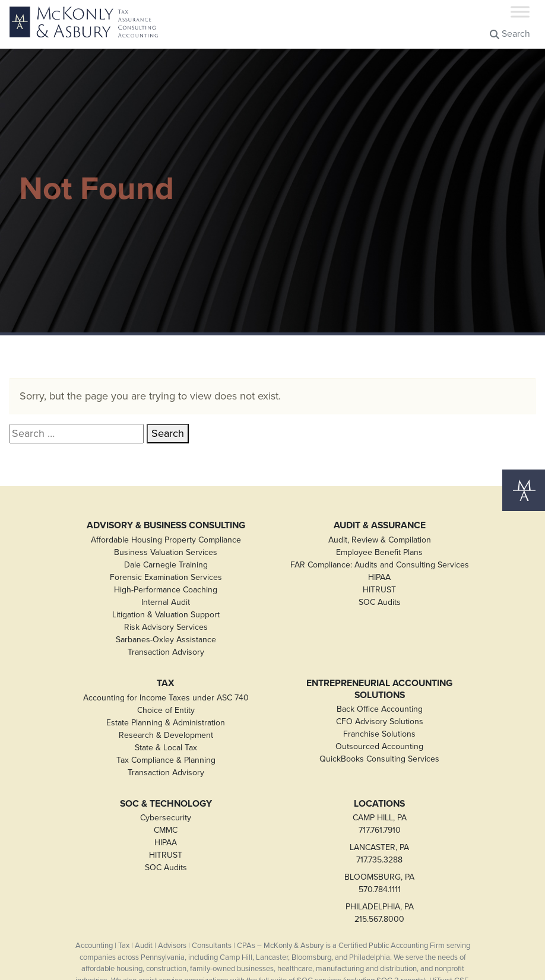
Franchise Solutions (379, 734)
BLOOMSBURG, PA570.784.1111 (379, 883)
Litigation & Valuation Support (166, 615)
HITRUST (379, 590)
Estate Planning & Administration (166, 723)
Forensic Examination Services (166, 577)
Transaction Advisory (166, 652)
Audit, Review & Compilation (380, 540)
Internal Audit (166, 602)
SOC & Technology (166, 804)
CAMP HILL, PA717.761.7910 (380, 824)
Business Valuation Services (166, 552)
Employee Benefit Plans (379, 552)
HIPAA (379, 577)
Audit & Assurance (380, 525)
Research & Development (166, 735)
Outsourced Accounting (379, 746)
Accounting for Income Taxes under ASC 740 (166, 698)
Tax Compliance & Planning (166, 760)
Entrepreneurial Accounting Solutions (379, 689)
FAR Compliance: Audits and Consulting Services (380, 565)
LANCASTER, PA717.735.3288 (379, 854)
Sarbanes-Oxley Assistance (166, 640)
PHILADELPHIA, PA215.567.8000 (380, 913)
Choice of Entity (166, 710)
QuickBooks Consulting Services (379, 759)
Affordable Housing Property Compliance (166, 540)
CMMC (166, 830)
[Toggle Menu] (520, 12)
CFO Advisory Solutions (380, 721)
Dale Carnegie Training (166, 565)
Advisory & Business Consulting (166, 525)
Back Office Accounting (380, 709)
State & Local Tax (166, 748)
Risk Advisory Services (166, 627)
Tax (166, 683)
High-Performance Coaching (166, 590)
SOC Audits (380, 602)
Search (510, 34)
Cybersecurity (166, 818)
